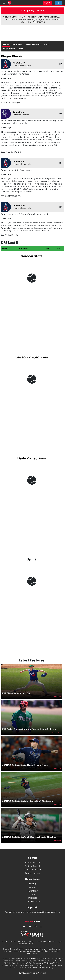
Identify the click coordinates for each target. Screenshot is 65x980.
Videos (32, 894)
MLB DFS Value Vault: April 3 (16, 693)
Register (52, 941)
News (6, 44)
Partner (13, 941)
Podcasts (32, 898)
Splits (20, 49)
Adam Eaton (19, 63)
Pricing (32, 884)
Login (59, 3)
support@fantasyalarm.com (47, 912)
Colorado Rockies (21, 115)
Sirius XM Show (33, 902)
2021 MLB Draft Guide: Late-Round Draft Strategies (28, 801)
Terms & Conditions (22, 943)
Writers (32, 887)
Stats (46, 44)
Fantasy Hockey (33, 873)
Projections (9, 49)
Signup (48, 3)
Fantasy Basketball (33, 870)
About (4, 941)
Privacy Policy (31, 943)
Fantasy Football (33, 863)
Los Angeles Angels (22, 65)
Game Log (17, 44)
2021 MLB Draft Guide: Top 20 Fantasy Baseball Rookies (29, 837)
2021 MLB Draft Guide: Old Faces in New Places (25, 765)
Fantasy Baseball (32, 866)
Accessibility (41, 941)
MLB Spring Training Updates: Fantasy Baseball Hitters (29, 729)
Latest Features (33, 44)
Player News (32, 891)
